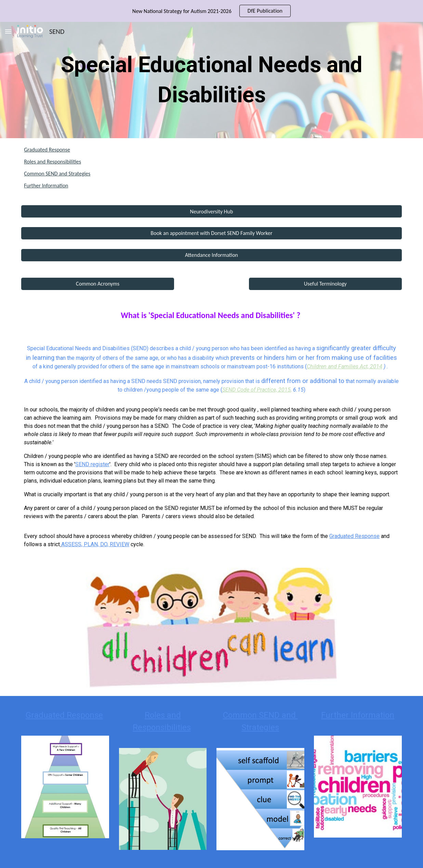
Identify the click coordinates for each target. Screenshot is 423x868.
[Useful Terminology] (325, 284)
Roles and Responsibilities (52, 162)
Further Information (46, 186)
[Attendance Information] (211, 255)
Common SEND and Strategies (57, 174)
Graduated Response (47, 150)
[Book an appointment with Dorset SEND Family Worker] (211, 233)
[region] (211, 11)
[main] (211, 80)
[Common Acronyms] (98, 284)
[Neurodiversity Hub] (211, 212)
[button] (8, 31)
